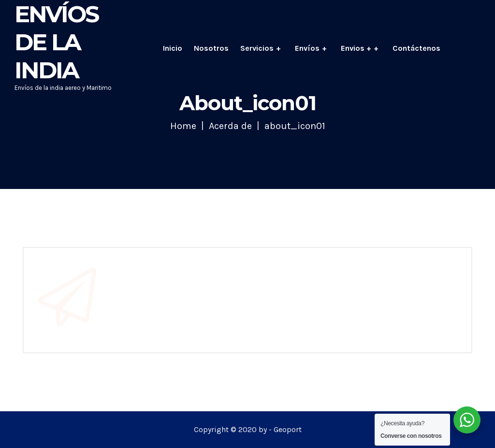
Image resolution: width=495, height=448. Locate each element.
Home (183, 126)
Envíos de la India (56, 42)
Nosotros (211, 48)
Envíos (307, 48)
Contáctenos (416, 48)
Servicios (257, 48)
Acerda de (230, 126)
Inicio (173, 48)
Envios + (356, 48)
